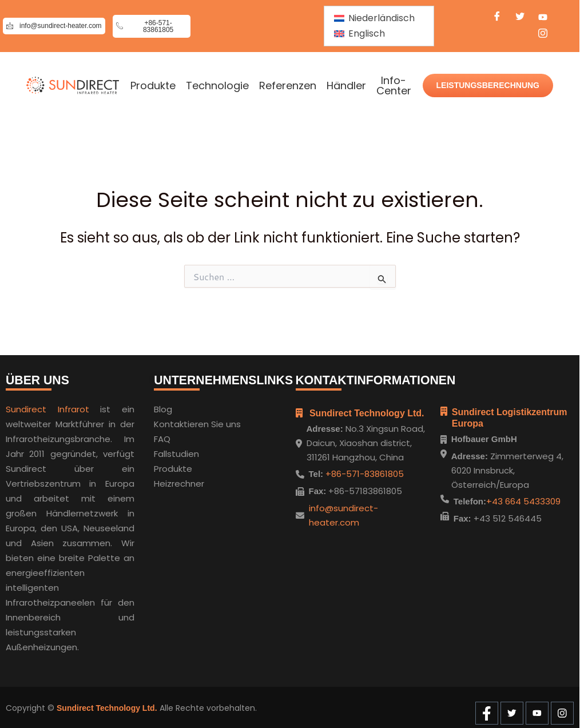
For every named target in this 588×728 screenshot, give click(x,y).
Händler (346, 86)
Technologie (217, 86)
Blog (163, 407)
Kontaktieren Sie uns (197, 422)
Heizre (167, 481)
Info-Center (394, 86)
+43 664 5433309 (523, 501)
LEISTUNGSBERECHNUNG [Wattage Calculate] (488, 85)
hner (195, 481)
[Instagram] (543, 35)
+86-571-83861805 (363, 472)
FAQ (162, 437)
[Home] (73, 85)
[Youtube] (543, 18)
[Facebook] (497, 18)
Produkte (153, 86)
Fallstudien (176, 451)
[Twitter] (520, 18)
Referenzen (288, 86)
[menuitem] (374, 18)
